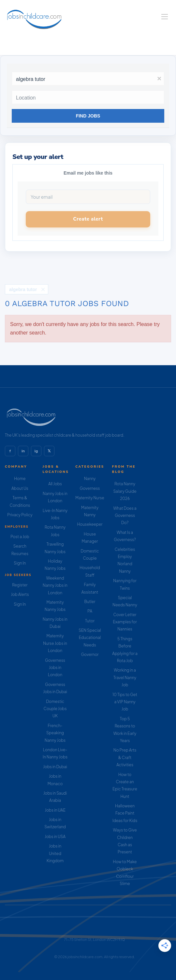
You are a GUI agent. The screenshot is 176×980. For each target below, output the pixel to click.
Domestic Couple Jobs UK (55, 709)
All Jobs (55, 484)
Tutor (90, 621)
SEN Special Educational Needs (90, 638)
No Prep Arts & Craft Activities (125, 757)
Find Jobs (88, 116)
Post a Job (20, 537)
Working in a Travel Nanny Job (125, 677)
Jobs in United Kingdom (55, 853)
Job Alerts (20, 594)
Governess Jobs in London (55, 668)
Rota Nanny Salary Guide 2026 (125, 491)
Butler (90, 602)
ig (36, 451)
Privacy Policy (20, 515)
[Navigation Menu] (165, 17)
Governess (90, 488)
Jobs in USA (55, 837)
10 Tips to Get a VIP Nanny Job (125, 702)
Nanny (90, 479)
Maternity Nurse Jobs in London (55, 643)
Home (20, 479)
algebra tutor (23, 289)
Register (20, 585)
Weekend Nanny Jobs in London (55, 585)
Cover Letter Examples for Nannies (125, 622)
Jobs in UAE (55, 810)
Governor (90, 654)
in (23, 451)
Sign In (20, 563)
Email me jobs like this (88, 173)
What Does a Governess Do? (125, 516)
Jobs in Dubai (55, 767)
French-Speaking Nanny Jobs (55, 733)
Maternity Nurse (90, 498)
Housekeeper (90, 524)
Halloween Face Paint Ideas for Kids (125, 813)
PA (90, 611)
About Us (20, 488)
